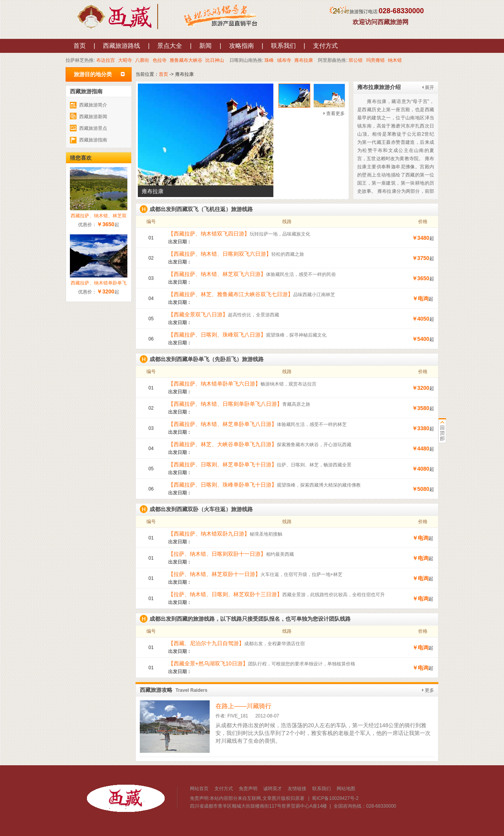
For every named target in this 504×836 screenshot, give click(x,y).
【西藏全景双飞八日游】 (198, 314)
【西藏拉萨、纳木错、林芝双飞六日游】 (217, 274)
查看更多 (335, 113)
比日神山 (215, 60)
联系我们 (283, 46)
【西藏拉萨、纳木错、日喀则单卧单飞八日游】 (225, 404)
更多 (429, 690)
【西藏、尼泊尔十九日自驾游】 (206, 643)
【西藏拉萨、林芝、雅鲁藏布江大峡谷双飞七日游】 (231, 294)
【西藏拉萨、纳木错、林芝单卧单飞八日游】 (222, 424)
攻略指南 (242, 46)
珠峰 (269, 60)
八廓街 (142, 60)
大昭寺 (125, 60)
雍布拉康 (304, 60)
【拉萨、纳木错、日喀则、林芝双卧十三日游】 (225, 594)
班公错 (356, 60)
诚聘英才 (273, 789)
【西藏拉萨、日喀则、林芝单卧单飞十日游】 (222, 464)
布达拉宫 (106, 60)
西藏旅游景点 (93, 128)
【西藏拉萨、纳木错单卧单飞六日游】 (214, 384)
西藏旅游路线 (122, 46)
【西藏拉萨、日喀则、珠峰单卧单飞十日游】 (222, 485)
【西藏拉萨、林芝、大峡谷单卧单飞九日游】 (222, 444)
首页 (80, 46)
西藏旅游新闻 (93, 117)
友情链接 (297, 789)
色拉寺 (160, 60)
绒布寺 (284, 60)
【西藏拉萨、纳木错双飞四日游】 (209, 234)
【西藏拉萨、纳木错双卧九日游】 (209, 534)
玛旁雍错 (375, 60)
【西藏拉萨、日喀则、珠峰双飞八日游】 (217, 335)
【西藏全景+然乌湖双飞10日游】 (208, 663)
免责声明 (248, 789)
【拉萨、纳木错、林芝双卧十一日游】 (214, 574)
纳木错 (395, 60)
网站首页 (199, 789)
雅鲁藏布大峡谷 (186, 60)
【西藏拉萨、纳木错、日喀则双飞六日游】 (220, 254)
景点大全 (170, 46)
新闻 (205, 46)
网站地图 (346, 789)
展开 (429, 87)
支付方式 (325, 46)
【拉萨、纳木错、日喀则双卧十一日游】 (217, 554)
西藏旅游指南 (93, 140)
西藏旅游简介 (93, 105)
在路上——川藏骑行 (243, 706)
